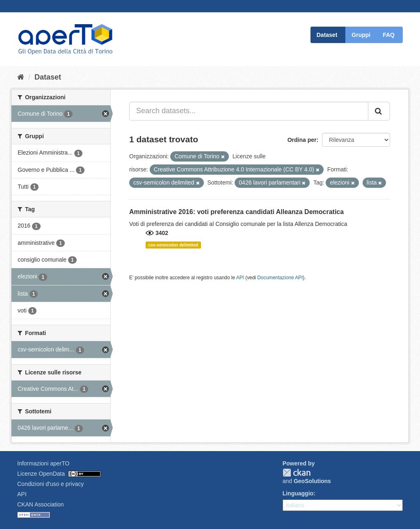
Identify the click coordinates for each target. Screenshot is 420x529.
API (240, 278)
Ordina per (302, 140)
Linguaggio (298, 493)
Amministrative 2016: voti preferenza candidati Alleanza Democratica (236, 212)
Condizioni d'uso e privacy (50, 484)
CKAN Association (41, 504)
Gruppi (361, 35)
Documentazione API (280, 278)
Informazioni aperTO (43, 463)
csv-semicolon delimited (173, 245)
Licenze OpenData (41, 474)
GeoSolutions (312, 481)
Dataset (327, 35)
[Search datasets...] (249, 111)
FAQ (389, 35)
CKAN (297, 473)
